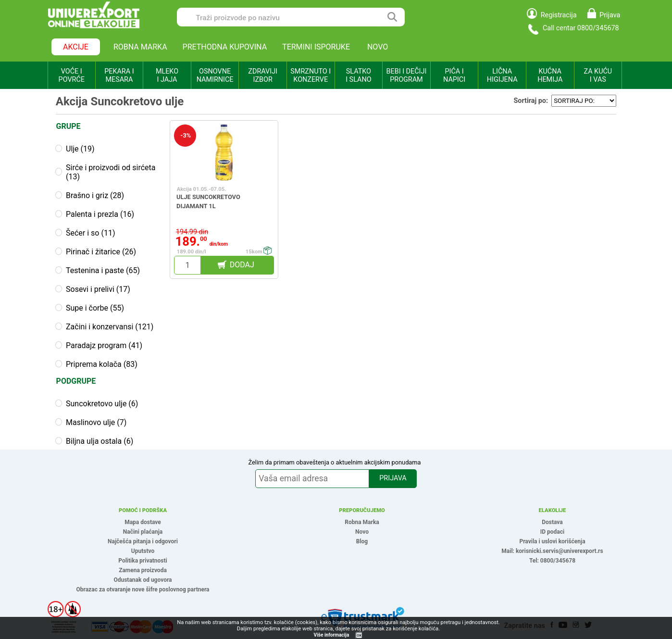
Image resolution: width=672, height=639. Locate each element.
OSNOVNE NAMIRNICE (215, 75)
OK (359, 635)
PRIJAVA (393, 478)
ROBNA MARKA (140, 47)
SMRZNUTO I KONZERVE (311, 75)
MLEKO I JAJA (167, 75)
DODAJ (242, 265)
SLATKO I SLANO (358, 75)
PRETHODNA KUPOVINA (225, 47)
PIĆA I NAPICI (454, 75)
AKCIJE (76, 47)
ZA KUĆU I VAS (598, 75)
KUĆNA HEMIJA (550, 75)
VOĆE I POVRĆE (72, 75)
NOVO (378, 47)
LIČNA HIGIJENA (502, 75)
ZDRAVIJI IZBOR (263, 75)
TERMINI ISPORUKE (316, 47)
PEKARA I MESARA (119, 75)
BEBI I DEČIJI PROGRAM (407, 75)
